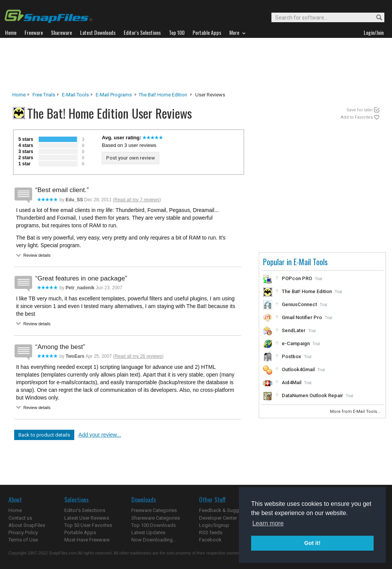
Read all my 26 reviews (138, 356)
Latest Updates (148, 532)
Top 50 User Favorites (88, 525)
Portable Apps (80, 532)
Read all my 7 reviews (137, 200)
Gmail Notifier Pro (302, 317)
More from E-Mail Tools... (356, 412)
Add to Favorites (357, 117)
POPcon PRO (297, 278)
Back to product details (44, 435)
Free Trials (44, 95)
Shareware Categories (156, 518)
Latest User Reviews (87, 518)
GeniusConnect (299, 304)
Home (19, 95)
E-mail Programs (114, 95)
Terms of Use (23, 540)
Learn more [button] (268, 523)
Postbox (292, 356)
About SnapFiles (27, 525)
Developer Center (218, 518)
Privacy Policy (23, 532)
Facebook (210, 540)
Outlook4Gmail (298, 369)
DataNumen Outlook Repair (312, 395)
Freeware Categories (154, 510)
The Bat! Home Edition (163, 95)
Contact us (20, 518)
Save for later (360, 110)
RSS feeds (211, 532)
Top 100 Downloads (154, 525)
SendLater (294, 330)
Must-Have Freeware (87, 540)
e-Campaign (296, 343)
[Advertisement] (196, 65)
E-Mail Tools (75, 95)
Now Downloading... (154, 540)
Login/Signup (214, 525)
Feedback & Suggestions (227, 510)
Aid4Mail (292, 382)
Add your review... (100, 435)
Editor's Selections (85, 510)
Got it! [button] (312, 543)
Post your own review (131, 158)
